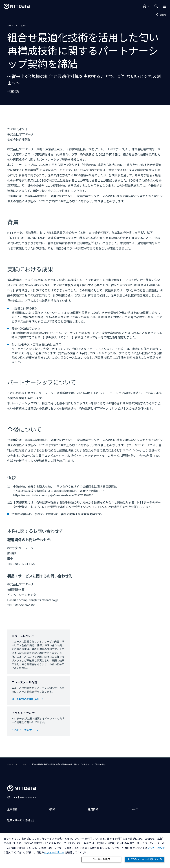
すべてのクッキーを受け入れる (145, 859)
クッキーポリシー (54, 852)
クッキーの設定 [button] (156, 848)
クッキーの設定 (101, 859)
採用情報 (93, 809)
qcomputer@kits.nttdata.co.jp (38, 600)
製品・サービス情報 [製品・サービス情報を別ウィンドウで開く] (19, 821)
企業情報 (12, 809)
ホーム (10, 26)
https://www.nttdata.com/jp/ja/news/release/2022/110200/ (53, 495)
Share (161, 14)
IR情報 (51, 809)
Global (23, 797)
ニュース (23, 26)
